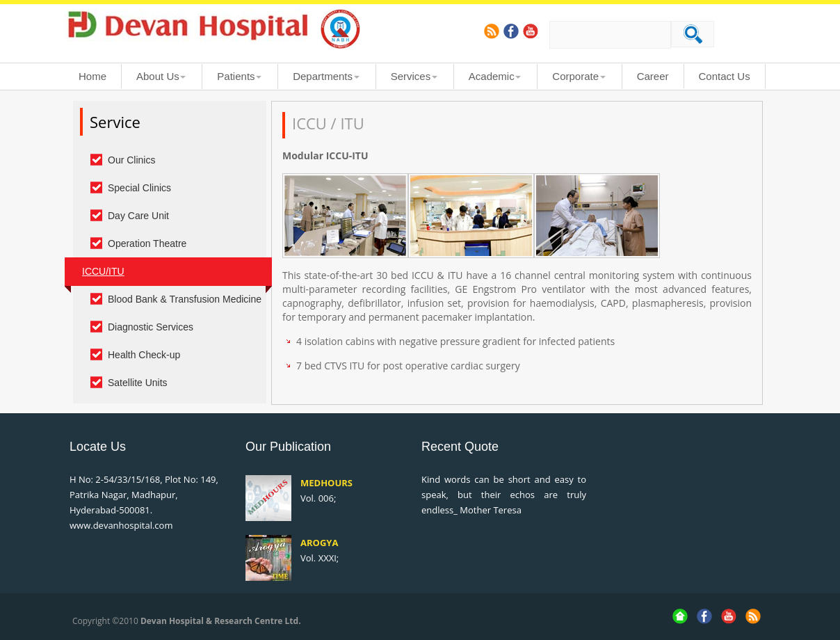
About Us (158, 76)
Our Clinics (131, 160)
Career (653, 76)
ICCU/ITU (103, 271)
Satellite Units (138, 383)
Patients (236, 76)
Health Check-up (144, 355)
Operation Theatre (147, 243)
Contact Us (725, 76)
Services (411, 76)
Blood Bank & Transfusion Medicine (185, 299)
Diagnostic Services (151, 327)
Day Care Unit (138, 216)
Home (92, 76)
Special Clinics (139, 188)
